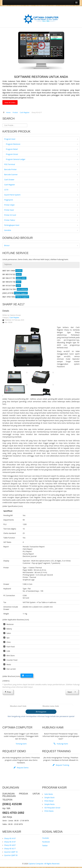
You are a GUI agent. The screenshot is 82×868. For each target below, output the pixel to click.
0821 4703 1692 (16, 297)
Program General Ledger (16, 159)
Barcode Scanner (11, 174)
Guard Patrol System (12, 195)
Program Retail (12, 149)
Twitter (45, 846)
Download (27, 675)
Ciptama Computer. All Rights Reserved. (44, 864)
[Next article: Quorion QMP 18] (72, 692)
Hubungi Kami (61, 744)
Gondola (8, 230)
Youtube (45, 838)
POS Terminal (10, 164)
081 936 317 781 (14, 278)
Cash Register (10, 185)
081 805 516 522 (12, 274)
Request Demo (21, 768)
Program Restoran (13, 144)
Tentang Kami (21, 744)
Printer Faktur (10, 220)
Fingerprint (9, 200)
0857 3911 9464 (12, 271)
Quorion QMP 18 (11, 852)
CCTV (6, 190)
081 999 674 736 (12, 282)
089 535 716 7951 (15, 289)
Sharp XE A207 (10, 845)
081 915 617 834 (12, 286)
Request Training (61, 765)
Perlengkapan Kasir (12, 225)
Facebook (46, 842)
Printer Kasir (9, 210)
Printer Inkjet (9, 205)
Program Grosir (12, 154)
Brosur (7, 245)
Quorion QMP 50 (11, 855)
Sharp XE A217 (10, 849)
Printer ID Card (10, 215)
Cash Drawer (9, 180)
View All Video (10, 102)
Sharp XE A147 (10, 842)
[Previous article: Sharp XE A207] (8, 692)
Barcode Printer (10, 169)
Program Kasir (10, 139)
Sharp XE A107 (10, 838)
